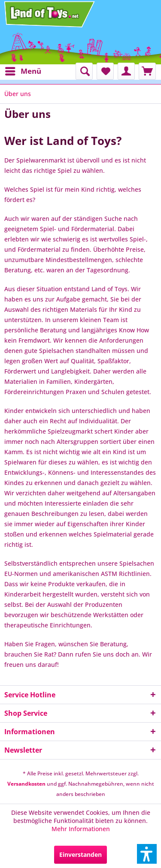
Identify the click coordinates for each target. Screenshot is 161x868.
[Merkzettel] (105, 71)
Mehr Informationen (81, 829)
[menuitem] (23, 71)
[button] (147, 854)
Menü (23, 70)
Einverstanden (80, 854)
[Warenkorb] (147, 71)
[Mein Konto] (126, 71)
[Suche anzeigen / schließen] (84, 71)
